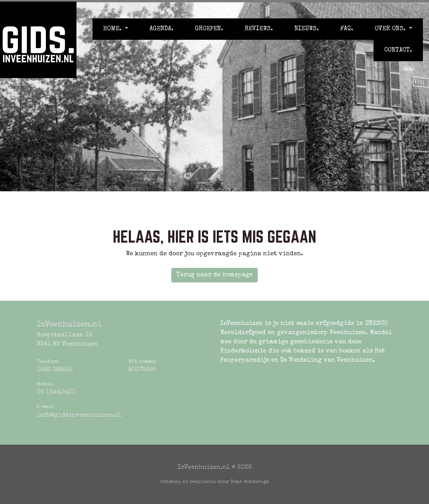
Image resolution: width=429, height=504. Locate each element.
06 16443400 (56, 393)
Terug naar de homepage (214, 275)
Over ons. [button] (391, 29)
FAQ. (347, 29)
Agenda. (162, 29)
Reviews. (259, 29)
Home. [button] (113, 29)
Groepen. (209, 29)
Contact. (398, 51)
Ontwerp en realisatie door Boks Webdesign (215, 482)
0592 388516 (55, 370)
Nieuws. (307, 29)
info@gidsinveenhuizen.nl (79, 416)
